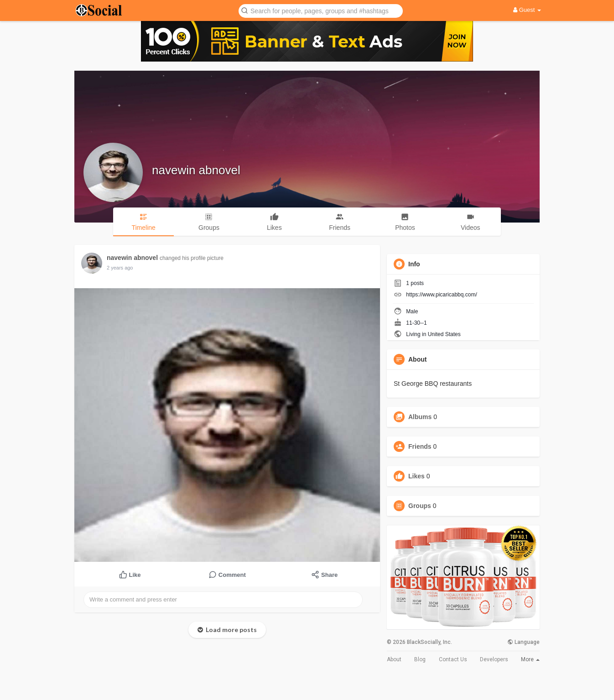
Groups (420, 506)
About (394, 659)
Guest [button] (527, 10)
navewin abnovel (196, 170)
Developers (494, 659)
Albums (420, 417)
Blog (420, 659)
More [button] (530, 659)
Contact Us (453, 659)
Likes (416, 476)
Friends (420, 446)
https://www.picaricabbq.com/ (441, 295)
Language (523, 642)
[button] (321, 10)
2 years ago (120, 268)
